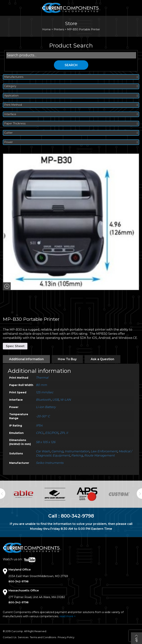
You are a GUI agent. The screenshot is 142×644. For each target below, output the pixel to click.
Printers (59, 29)
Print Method (71, 105)
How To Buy (67, 359)
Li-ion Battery (46, 407)
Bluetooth (43, 400)
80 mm (41, 385)
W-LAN (65, 400)
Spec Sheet (15, 346)
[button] (7, 286)
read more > (68, 616)
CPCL (40, 433)
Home (46, 29)
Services (23, 637)
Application (71, 96)
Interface (71, 114)
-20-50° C (43, 416)
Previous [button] (3, 494)
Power (71, 142)
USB (56, 400)
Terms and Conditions (43, 637)
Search (71, 65)
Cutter (71, 133)
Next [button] (139, 494)
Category (71, 86)
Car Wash (43, 451)
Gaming (57, 451)
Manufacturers (71, 77)
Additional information (26, 359)
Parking (77, 455)
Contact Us (10, 637)
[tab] (26, 359)
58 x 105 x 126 (46, 442)
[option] (23, 494)
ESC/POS (52, 433)
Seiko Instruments (50, 463)
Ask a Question (102, 359)
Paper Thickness (71, 124)
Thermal (42, 378)
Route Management (99, 455)
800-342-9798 (77, 516)
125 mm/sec (45, 392)
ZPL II (64, 433)
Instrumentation (77, 451)
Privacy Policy (66, 637)
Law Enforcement (104, 451)
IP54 (39, 425)
